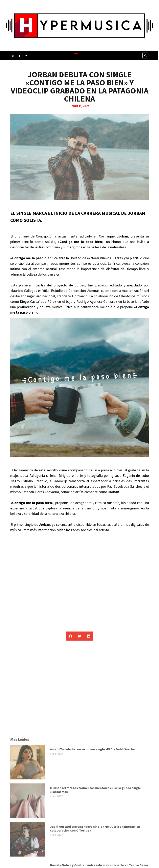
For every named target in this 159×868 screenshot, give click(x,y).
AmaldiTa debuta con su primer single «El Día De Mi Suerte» (93, 826)
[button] (76, 54)
